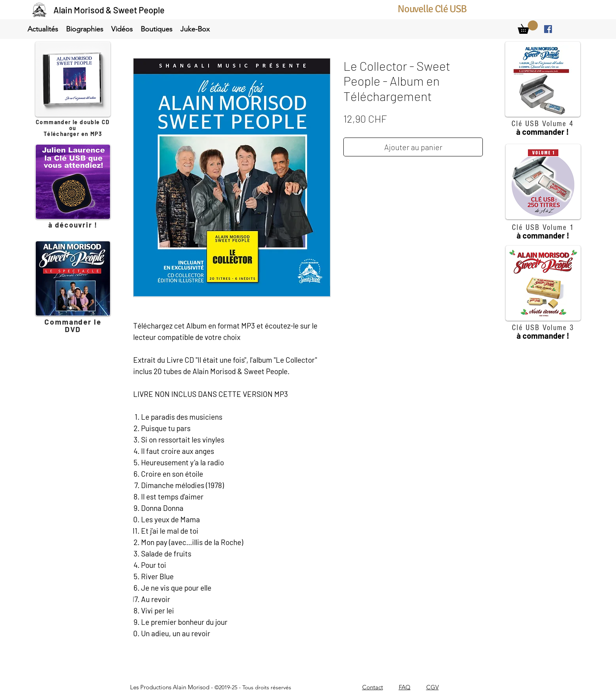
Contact (373, 687)
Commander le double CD (73, 122)
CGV (433, 687)
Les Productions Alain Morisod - (211, 687)
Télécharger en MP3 (73, 134)
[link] (528, 27)
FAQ (405, 687)
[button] (43, 29)
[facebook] (548, 29)
